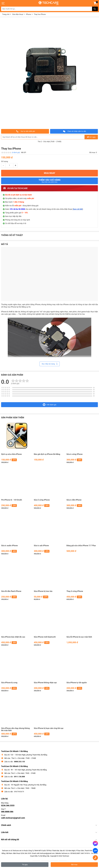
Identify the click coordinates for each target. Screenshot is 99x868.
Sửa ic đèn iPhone (74, 500)
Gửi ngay (91, 137)
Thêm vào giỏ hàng (50, 181)
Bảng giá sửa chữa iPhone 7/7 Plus (81, 546)
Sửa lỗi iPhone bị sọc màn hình (79, 637)
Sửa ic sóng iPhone (74, 454)
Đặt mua (74, 865)
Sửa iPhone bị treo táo (43, 591)
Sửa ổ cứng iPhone (42, 500)
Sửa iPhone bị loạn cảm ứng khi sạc (49, 728)
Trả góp (25, 865)
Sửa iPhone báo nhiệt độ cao (13, 637)
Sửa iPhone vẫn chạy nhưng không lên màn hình (15, 729)
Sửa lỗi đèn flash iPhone (11, 591)
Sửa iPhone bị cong (9, 683)
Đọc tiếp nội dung (50, 364)
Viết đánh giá (49, 405)
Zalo (95, 851)
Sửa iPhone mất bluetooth (45, 637)
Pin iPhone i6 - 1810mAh (12, 500)
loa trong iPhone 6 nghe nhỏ (29, 347)
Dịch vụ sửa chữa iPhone (11, 454)
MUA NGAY (49, 173)
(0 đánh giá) (16, 152)
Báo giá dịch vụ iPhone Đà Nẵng (47, 454)
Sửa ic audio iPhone (9, 546)
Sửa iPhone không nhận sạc (45, 683)
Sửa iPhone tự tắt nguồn (77, 683)
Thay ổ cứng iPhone (75, 591)
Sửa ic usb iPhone (41, 546)
